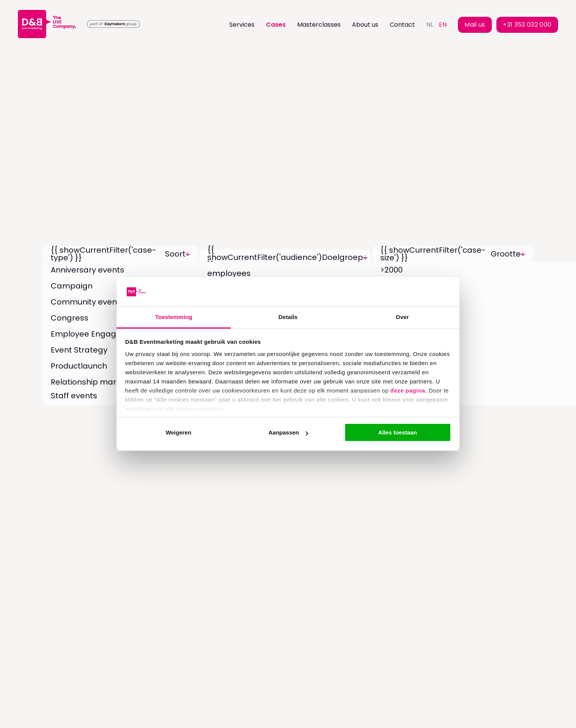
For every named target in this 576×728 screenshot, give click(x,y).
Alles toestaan (398, 432)
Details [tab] (288, 317)
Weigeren (178, 432)
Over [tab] (402, 317)
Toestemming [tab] (174, 317)
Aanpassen (288, 432)
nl (430, 25)
